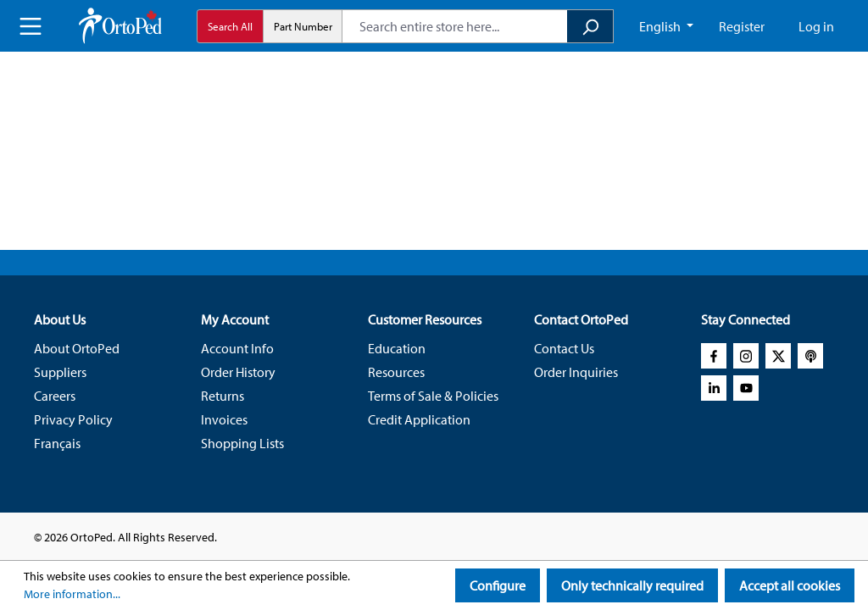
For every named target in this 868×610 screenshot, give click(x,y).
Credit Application (419, 419)
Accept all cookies (790, 585)
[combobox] (455, 26)
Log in (816, 26)
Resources (396, 372)
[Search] (590, 26)
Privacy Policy (73, 419)
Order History (238, 372)
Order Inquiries (576, 372)
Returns (223, 396)
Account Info (237, 348)
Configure (498, 585)
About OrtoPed (77, 348)
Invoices (224, 419)
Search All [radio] (230, 26)
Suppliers (60, 372)
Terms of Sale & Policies (433, 396)
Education (397, 348)
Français (57, 443)
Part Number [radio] (303, 26)
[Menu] (31, 26)
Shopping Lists (242, 443)
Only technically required (632, 585)
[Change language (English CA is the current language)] (666, 26)
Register (742, 26)
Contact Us (564, 348)
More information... (72, 594)
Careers (55, 396)
